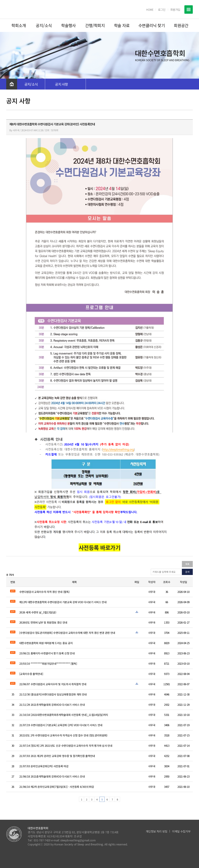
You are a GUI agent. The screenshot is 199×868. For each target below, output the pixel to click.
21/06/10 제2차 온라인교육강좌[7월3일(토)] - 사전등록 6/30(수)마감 (57, 787)
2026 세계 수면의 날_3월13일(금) (38, 612)
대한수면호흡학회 (29, 9)
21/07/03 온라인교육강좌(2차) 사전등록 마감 (44, 766)
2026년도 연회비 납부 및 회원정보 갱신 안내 (43, 622)
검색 (187, 572)
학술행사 (68, 25)
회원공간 (181, 25)
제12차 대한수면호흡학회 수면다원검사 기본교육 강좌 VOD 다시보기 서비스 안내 (63, 602)
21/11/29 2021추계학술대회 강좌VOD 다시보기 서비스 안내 (52, 705)
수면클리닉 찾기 (152, 25)
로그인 (162, 9)
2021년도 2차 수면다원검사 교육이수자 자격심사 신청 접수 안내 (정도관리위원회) (63, 735)
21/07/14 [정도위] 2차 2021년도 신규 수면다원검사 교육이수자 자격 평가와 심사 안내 (66, 746)
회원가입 (175, 9)
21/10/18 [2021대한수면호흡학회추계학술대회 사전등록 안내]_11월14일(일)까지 (64, 715)
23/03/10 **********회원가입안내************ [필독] (48, 663)
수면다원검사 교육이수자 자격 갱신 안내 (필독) (44, 592)
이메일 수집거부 (181, 831)
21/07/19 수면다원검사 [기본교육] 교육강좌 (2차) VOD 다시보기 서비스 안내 (61, 725)
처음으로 (12, 84)
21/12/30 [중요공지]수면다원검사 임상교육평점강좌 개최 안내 (53, 694)
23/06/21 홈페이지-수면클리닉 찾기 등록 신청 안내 (47, 653)
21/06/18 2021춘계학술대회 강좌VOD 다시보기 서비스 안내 (52, 776)
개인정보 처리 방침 (156, 831)
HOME (150, 9)
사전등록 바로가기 (99, 547)
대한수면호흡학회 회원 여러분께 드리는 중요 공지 (46, 643)
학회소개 (19, 25)
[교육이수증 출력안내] (31, 674)
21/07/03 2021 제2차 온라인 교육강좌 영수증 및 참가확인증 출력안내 (57, 756)
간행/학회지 (95, 25)
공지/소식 (44, 25)
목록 (187, 564)
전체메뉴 (189, 9)
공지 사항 (61, 84)
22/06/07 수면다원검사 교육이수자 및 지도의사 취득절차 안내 (53, 684)
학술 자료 (122, 25)
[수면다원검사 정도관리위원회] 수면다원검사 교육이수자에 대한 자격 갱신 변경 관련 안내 (67, 633)
